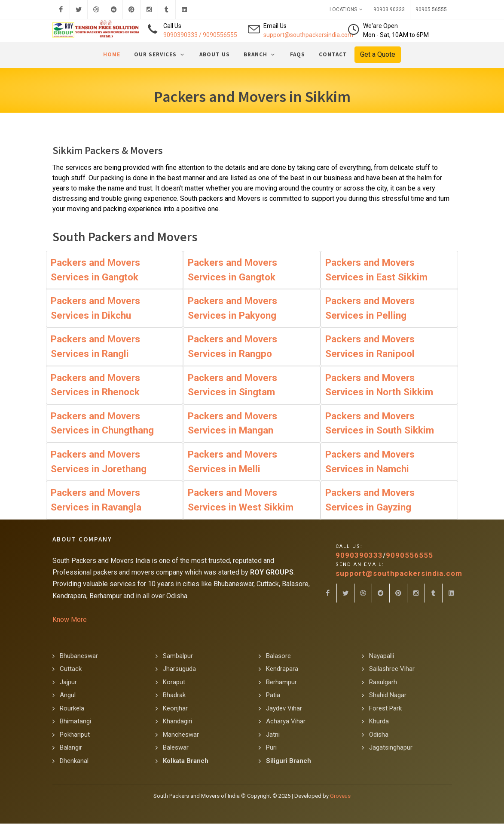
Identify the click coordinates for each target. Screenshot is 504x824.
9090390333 (359, 556)
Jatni (273, 735)
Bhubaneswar (79, 656)
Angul (68, 695)
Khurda (379, 722)
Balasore (278, 656)
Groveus (340, 796)
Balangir (71, 748)
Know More (70, 620)
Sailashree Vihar (392, 669)
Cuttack (71, 669)
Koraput (174, 683)
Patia (273, 695)
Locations (346, 9)
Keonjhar (175, 709)
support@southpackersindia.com (308, 35)
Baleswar (176, 748)
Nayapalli (382, 656)
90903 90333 (389, 9)
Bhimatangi (75, 722)
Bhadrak (174, 695)
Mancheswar (181, 735)
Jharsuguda (179, 669)
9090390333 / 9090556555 (200, 35)
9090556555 (409, 556)
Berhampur (281, 683)
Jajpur (68, 683)
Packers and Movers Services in (95, 270)
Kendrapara (282, 669)
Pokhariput (75, 735)
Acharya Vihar (286, 722)
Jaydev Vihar (284, 709)
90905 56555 (431, 9)
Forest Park (385, 709)
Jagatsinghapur (391, 748)
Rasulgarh (383, 683)
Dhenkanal (74, 761)
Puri (271, 748)
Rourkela (72, 709)
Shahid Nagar (388, 695)
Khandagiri (177, 722)
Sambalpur (178, 656)
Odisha (379, 735)
